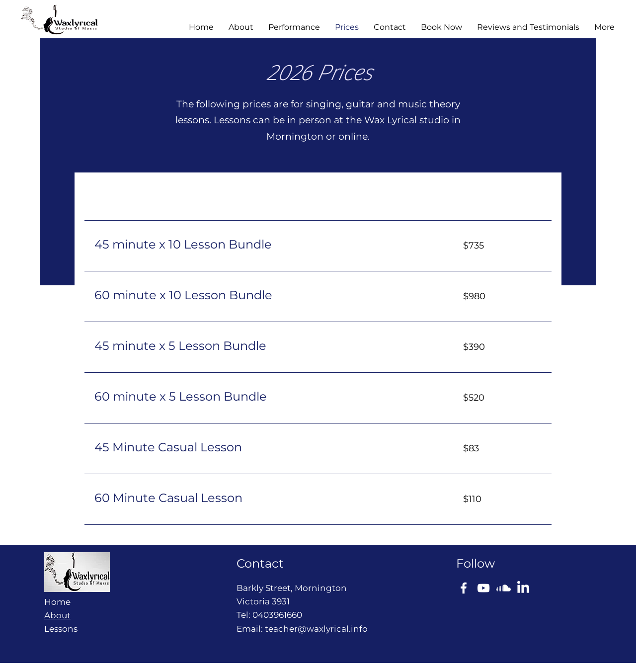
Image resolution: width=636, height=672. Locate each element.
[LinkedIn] (523, 588)
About (57, 615)
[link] (267, 245)
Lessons (61, 629)
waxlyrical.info (337, 629)
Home (57, 602)
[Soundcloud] (503, 588)
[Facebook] (464, 588)
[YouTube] (483, 588)
